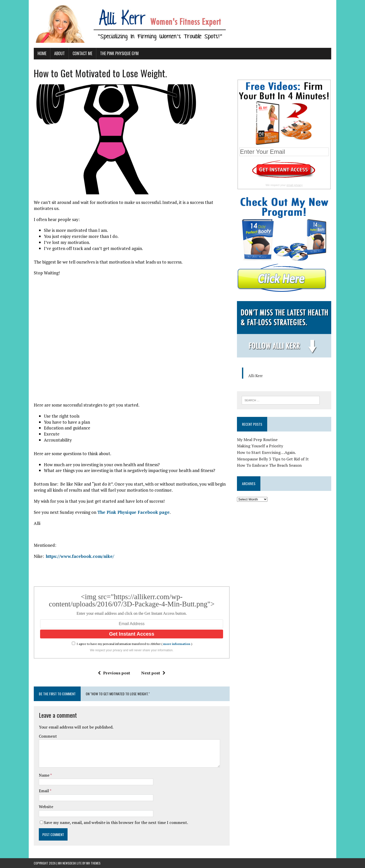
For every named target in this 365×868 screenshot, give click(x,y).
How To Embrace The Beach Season (269, 465)
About (59, 53)
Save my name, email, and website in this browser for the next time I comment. (116, 822)
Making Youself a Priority (260, 446)
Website (46, 807)
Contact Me (82, 53)
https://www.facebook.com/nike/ (80, 556)
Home (42, 53)
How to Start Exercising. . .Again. (266, 452)
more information (177, 644)
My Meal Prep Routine (257, 440)
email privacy (294, 185)
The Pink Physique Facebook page (133, 512)
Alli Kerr (255, 376)
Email (44, 791)
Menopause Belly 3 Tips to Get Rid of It (273, 459)
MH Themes (93, 863)
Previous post (114, 673)
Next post (153, 673)
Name (44, 775)
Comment (48, 736)
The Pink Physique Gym (119, 53)
